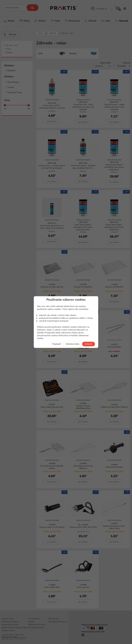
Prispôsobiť (57, 344)
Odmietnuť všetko (73, 344)
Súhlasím (89, 344)
